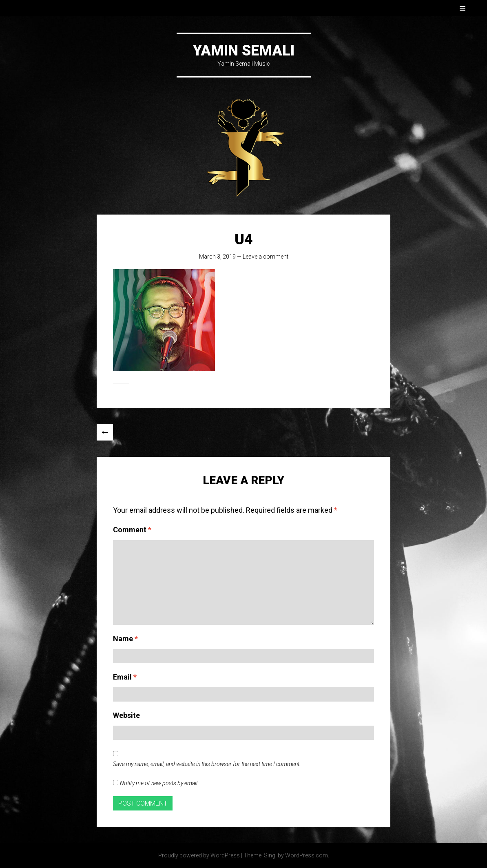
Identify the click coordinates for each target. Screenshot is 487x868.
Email (125, 677)
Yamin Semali (244, 51)
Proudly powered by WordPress (199, 855)
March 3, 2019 (217, 257)
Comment (132, 530)
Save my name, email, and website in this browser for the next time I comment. (207, 764)
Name (125, 639)
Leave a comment (266, 257)
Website (126, 715)
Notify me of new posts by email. (159, 783)
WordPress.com (307, 855)
